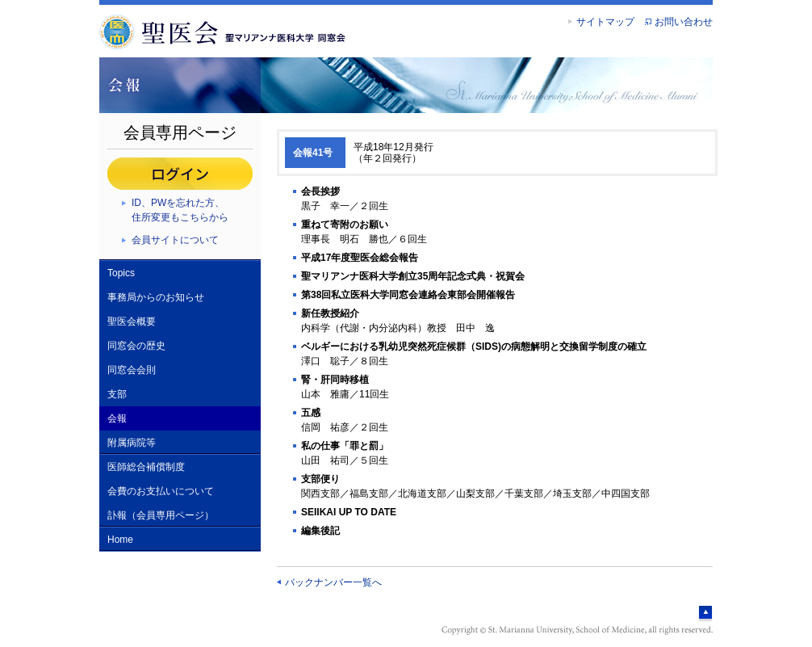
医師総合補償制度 (146, 467)
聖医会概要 (132, 321)
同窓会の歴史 (136, 346)
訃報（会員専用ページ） (161, 515)
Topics (121, 273)
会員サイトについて (175, 240)
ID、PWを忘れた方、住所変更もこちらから (180, 210)
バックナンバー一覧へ (333, 582)
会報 (117, 418)
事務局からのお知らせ (156, 297)
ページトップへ (705, 614)
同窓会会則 (132, 370)
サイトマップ (605, 22)
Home (120, 540)
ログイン (180, 174)
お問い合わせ (684, 22)
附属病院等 (132, 443)
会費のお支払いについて (161, 491)
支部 (117, 394)
